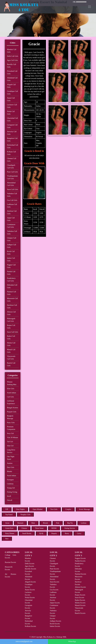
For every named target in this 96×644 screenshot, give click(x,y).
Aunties (10, 463)
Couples (68, 509)
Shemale (20, 523)
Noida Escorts (30, 598)
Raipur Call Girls (11, 327)
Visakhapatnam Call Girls (12, 177)
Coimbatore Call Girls (11, 226)
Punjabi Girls (12, 412)
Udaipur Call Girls (12, 239)
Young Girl (11, 488)
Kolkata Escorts (30, 626)
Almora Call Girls (11, 313)
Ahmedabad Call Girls (11, 184)
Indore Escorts (55, 626)
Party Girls (11, 423)
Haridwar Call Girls (12, 306)
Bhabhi (9, 471)
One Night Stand (11, 458)
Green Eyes (9, 528)
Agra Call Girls (12, 60)
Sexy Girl (10, 433)
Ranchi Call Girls (11, 364)
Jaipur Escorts (55, 603)
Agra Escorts (29, 566)
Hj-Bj (41, 533)
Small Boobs (27, 533)
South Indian (11, 393)
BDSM (54, 528)
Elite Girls (11, 389)
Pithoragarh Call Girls (11, 320)
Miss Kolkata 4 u (49, 637)
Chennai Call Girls (12, 160)
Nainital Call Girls (11, 293)
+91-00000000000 (79, 2)
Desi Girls (11, 467)
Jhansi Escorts (30, 590)
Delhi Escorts (30, 564)
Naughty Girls (25, 515)
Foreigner (10, 480)
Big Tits (70, 523)
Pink (58, 523)
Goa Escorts (54, 590)
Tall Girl (10, 442)
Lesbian (84, 523)
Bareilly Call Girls (11, 66)
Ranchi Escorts (80, 613)
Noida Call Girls (11, 113)
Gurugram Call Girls (12, 126)
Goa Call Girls (12, 200)
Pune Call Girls (12, 172)
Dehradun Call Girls (12, 286)
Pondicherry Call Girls (11, 280)
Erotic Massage (85, 509)
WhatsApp (72, 641)
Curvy (79, 533)
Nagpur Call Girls (11, 266)
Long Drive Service (11, 451)
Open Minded (37, 509)
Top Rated (9, 515)
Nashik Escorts (80, 561)
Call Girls (10, 397)
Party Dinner (10, 533)
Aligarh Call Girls (11, 86)
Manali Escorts (80, 605)
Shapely (54, 533)
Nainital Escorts (80, 574)
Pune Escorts (54, 569)
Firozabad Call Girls (12, 72)
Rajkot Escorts (80, 600)
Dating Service (70, 528)
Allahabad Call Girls (12, 79)
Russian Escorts (10, 562)
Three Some (39, 528)
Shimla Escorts (80, 603)
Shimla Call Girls (11, 344)
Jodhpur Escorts (55, 621)
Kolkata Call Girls (11, 153)
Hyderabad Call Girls (12, 146)
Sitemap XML (62, 637)
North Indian (11, 476)
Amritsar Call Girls (12, 212)
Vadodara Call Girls (12, 195)
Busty (67, 533)
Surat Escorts (54, 582)
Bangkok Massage (10, 417)
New (7, 539)
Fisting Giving (12, 492)
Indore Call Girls (11, 259)
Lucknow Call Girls (12, 106)
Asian (7, 523)
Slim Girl (10, 446)
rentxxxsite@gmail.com (24, 641)
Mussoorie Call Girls (12, 300)
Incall (9, 496)
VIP (7, 509)
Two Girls (54, 509)
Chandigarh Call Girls (11, 166)
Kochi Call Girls (11, 253)
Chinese (24, 528)
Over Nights (20, 509)
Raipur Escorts (80, 595)
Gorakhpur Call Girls (12, 93)
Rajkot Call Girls (11, 337)
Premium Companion (11, 428)
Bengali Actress (12, 408)
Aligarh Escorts (30, 582)
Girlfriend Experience (11, 402)
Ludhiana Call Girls (12, 206)
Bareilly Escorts (30, 569)
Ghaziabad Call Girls (12, 119)
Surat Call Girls (12, 189)
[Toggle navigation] (89, 7)
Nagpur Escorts (80, 558)
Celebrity (10, 484)
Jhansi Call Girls (11, 99)
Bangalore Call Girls (12, 140)
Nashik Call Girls (11, 273)
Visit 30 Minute (12, 438)
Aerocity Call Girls (12, 133)
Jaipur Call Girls (11, 219)
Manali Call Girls (11, 351)
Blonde (45, 523)
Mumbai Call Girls (12, 51)
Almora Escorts (80, 587)
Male (33, 523)
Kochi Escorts (55, 624)
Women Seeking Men (12, 383)
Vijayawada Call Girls (11, 358)
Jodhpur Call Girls (11, 246)
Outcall (10, 500)
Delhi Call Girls (13, 56)
